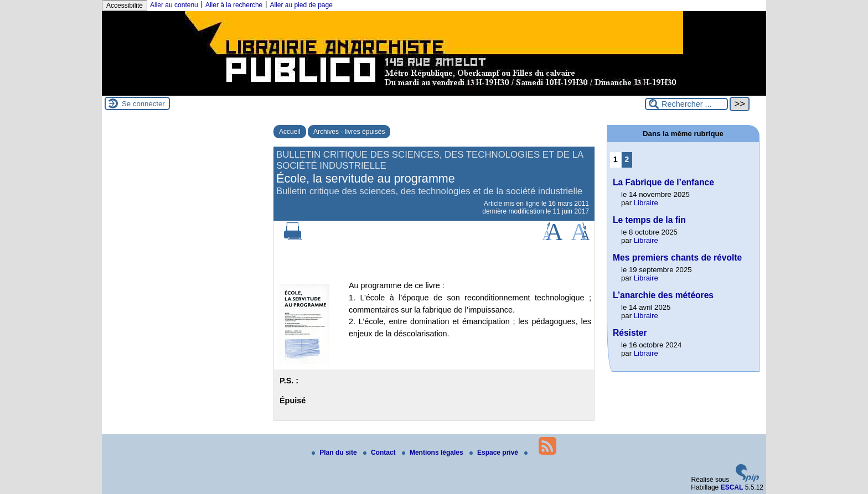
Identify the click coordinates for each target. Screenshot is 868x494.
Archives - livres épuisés (349, 132)
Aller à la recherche (234, 5)
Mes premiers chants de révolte (677, 258)
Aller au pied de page (301, 5)
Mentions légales (433, 453)
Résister (630, 333)
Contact (380, 453)
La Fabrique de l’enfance (663, 182)
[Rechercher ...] (686, 104)
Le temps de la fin (649, 220)
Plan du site (335, 453)
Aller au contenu (174, 5)
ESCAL (732, 487)
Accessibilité (125, 6)
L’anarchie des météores (663, 295)
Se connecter (143, 104)
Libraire (646, 203)
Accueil (290, 132)
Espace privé (495, 453)
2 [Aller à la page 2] (627, 159)
